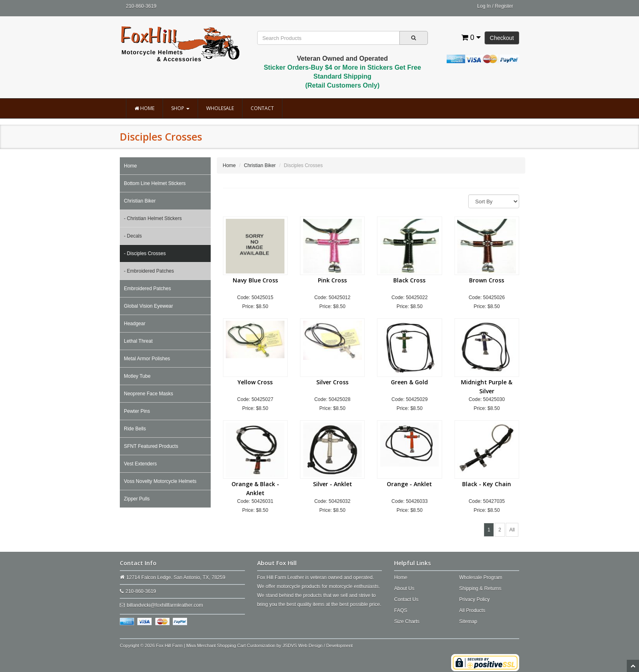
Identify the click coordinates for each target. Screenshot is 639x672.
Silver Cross (332, 382)
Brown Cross (487, 280)
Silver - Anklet (333, 484)
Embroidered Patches (147, 289)
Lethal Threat (138, 341)
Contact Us (406, 599)
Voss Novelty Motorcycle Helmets (160, 481)
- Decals (133, 236)
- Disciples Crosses (145, 253)
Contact (262, 108)
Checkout (502, 38)
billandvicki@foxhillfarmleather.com (165, 605)
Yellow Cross (255, 382)
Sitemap (468, 621)
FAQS (401, 610)
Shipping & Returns (480, 588)
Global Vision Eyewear (149, 306)
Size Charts (407, 621)
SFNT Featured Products (151, 446)
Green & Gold (409, 382)
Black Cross (409, 280)
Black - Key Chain (487, 484)
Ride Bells (135, 429)
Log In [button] (484, 6)
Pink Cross (332, 280)
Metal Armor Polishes (147, 359)
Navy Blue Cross (255, 280)
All (512, 530)
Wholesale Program (481, 577)
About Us (404, 588)
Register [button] (504, 6)
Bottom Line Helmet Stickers (155, 183)
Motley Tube (137, 376)
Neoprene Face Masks (149, 394)
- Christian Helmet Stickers (153, 218)
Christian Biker (140, 201)
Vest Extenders (140, 464)
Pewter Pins (137, 411)
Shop (180, 108)
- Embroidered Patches (149, 271)
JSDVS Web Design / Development (317, 646)
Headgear (135, 324)
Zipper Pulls (137, 499)
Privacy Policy (475, 599)
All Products (472, 610)
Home (144, 108)
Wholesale (220, 108)
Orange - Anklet (409, 484)
